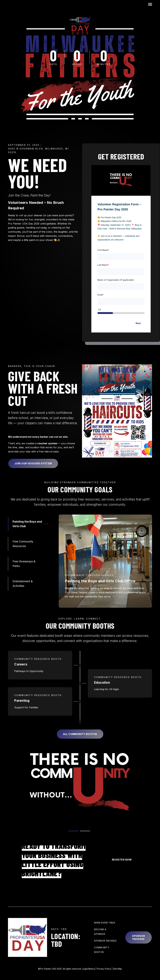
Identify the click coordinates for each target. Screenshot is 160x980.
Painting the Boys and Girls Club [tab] (27, 524)
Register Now (122, 860)
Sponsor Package (138, 937)
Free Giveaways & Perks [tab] (24, 564)
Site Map (118, 969)
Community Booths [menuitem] (102, 950)
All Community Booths (80, 734)
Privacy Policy (104, 969)
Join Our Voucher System (33, 463)
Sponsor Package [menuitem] (105, 941)
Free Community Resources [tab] (23, 544)
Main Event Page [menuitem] (105, 923)
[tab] (73, 831)
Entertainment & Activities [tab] (23, 584)
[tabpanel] (105, 561)
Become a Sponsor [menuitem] (100, 932)
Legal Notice (89, 969)
